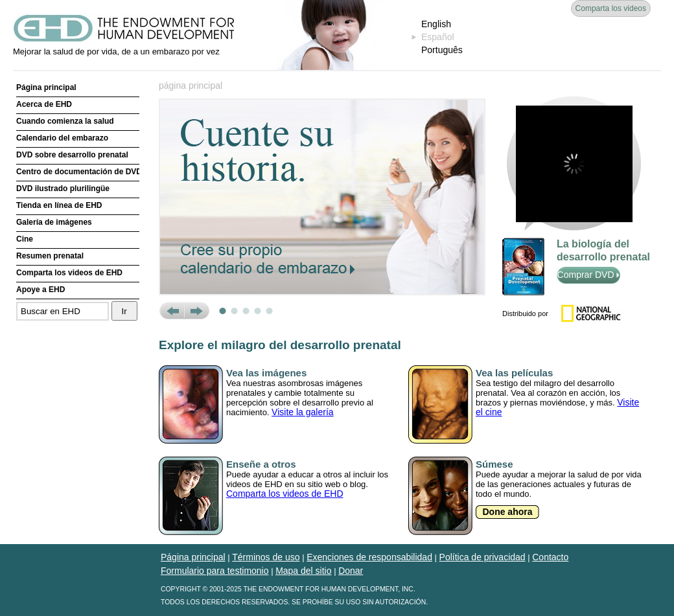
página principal (191, 86)
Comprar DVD (589, 275)
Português (442, 50)
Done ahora (507, 512)
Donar (351, 571)
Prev (171, 311)
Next (197, 311)
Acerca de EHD (44, 104)
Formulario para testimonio (215, 571)
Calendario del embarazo (62, 138)
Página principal (46, 87)
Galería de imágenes (54, 222)
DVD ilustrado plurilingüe (63, 188)
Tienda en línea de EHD (59, 205)
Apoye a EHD (41, 290)
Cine (25, 239)
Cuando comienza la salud (65, 121)
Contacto (550, 557)
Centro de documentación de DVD (78, 172)
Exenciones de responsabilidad (369, 557)
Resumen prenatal (50, 256)
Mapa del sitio (303, 571)
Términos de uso (266, 557)
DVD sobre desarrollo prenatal (72, 155)
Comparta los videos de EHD (69, 273)
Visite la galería (302, 412)
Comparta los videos (611, 8)
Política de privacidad (482, 557)
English (436, 24)
